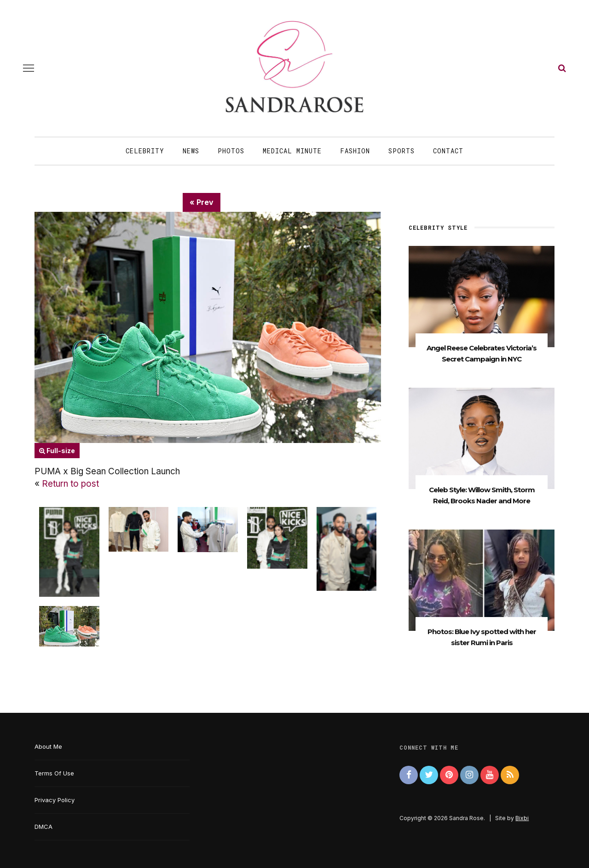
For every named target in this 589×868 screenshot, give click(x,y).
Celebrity (145, 151)
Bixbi (522, 818)
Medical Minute (292, 151)
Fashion (355, 151)
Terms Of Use (54, 773)
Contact (448, 151)
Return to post (70, 484)
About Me (48, 746)
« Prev (202, 202)
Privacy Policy (55, 800)
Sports (401, 151)
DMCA (43, 827)
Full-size (57, 451)
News (191, 151)
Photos (231, 151)
